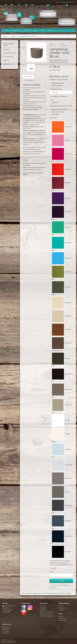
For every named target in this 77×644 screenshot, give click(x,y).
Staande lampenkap (57, 86)
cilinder (63, 593)
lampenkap (51, 593)
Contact (42, 30)
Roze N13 (61, 140)
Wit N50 (60, 420)
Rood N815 (61, 169)
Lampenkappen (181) (9, 53)
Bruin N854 (61, 329)
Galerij (35, 30)
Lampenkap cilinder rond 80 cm (28, 36)
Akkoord (54, 568)
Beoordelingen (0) (30, 80)
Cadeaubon (62, 618)
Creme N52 (61, 303)
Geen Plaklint (55, 114)
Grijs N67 (61, 492)
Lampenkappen (16, 30)
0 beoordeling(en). (64, 585)
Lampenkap (28, 593)
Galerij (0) (6, 60)
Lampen (6, 30)
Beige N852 (61, 316)
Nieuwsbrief (6, 633)
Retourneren (62, 608)
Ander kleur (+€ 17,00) (58, 112)
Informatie (50, 30)
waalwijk (68, 593)
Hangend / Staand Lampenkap (59, 80)
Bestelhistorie (6, 629)
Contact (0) (6, 64)
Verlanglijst (6, 631)
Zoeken (13, 36)
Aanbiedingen (63, 620)
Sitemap (61, 610)
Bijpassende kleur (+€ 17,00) (59, 109)
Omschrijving (28, 76)
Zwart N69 (61, 552)
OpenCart (11, 640)
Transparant (55, 102)
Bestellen (61, 581)
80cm (46, 593)
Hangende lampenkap (58, 83)
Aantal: (51, 572)
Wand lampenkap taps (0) (8, 45)
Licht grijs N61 (62, 465)
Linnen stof (54, 118)
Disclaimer (43, 610)
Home (5, 36)
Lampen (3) (6, 49)
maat (59, 593)
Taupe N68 (61, 478)
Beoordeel (52, 587)
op (56, 593)
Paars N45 (61, 198)
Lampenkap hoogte (56, 89)
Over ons (43, 606)
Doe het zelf (27, 30)
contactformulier (11, 606)
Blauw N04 (61, 258)
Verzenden (43, 608)
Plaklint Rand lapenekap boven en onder (61, 106)
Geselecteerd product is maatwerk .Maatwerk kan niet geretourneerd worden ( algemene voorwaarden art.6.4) (61, 563)
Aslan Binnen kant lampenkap (59, 96)
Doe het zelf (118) (8, 57)
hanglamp (38, 593)
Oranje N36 (61, 127)
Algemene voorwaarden (47, 612)
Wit (52, 100)
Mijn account (6, 627)
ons (33, 593)
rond (42, 593)
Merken (61, 616)
